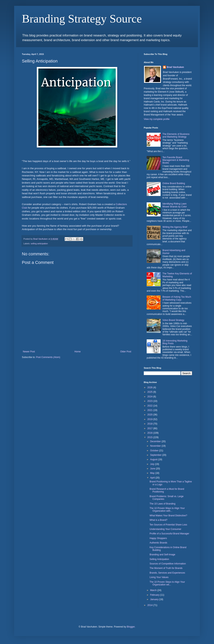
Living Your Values (159, 577)
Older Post (126, 352)
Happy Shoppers (158, 538)
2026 (150, 387)
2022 (150, 406)
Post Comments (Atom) (48, 357)
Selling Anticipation (159, 559)
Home (78, 352)
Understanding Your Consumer (165, 529)
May (153, 473)
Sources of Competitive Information (168, 564)
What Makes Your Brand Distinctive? (168, 516)
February (155, 595)
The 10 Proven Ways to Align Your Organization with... (167, 510)
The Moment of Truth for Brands (166, 568)
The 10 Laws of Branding (162, 504)
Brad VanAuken (175, 67)
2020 (150, 415)
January (155, 599)
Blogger (131, 627)
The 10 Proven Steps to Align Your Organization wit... (167, 583)
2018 (150, 424)
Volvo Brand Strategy (173, 320)
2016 (150, 433)
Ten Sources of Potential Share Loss (168, 525)
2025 (150, 392)
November (156, 446)
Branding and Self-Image (162, 555)
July (153, 464)
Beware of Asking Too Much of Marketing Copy (177, 298)
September (156, 455)
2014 (150, 605)
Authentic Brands (158, 543)
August (154, 459)
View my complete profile (157, 119)
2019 (150, 419)
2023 (150, 401)
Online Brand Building (174, 183)
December (156, 441)
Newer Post (29, 352)
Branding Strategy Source (82, 19)
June (153, 469)
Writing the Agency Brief (175, 227)
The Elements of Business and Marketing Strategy (176, 135)
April (153, 478)
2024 (150, 397)
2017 (150, 428)
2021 (150, 410)
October (155, 451)
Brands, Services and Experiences (167, 573)
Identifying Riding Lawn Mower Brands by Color (175, 205)
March (154, 590)
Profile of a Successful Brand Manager (169, 534)
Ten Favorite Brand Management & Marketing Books (176, 160)
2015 (150, 437)
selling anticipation (39, 244)
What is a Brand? (158, 520)
